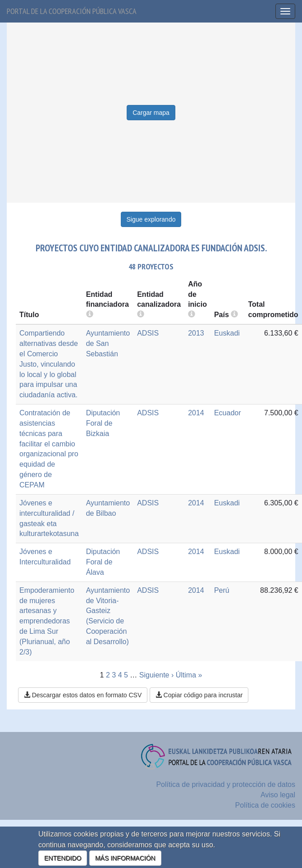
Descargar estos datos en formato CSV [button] (83, 695)
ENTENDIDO (63, 858)
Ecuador (228, 413)
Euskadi (227, 333)
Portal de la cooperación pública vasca (72, 11)
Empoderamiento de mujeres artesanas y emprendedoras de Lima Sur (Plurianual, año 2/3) (47, 621)
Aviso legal (278, 795)
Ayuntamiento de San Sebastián (108, 343)
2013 (196, 333)
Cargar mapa (151, 113)
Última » (189, 675)
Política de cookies (265, 805)
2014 (196, 413)
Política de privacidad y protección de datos (226, 784)
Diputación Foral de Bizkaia (103, 423)
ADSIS (148, 333)
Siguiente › (157, 675)
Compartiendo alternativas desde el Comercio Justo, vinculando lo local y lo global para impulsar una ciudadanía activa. (49, 364)
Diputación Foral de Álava (103, 562)
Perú (222, 590)
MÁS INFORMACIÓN (125, 858)
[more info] (192, 315)
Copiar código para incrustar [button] (199, 695)
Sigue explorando (151, 219)
